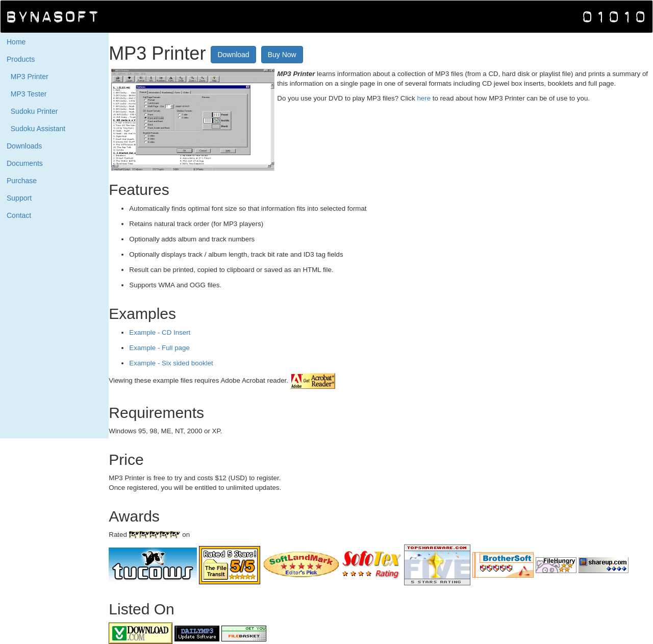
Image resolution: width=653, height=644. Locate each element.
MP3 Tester (27, 94)
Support (19, 198)
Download (233, 55)
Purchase (22, 181)
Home (16, 42)
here (424, 98)
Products (21, 59)
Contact (19, 215)
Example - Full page (159, 348)
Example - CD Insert (160, 332)
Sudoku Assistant (36, 129)
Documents (25, 163)
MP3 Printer (28, 77)
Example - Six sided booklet (171, 363)
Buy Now (282, 55)
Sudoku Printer (32, 111)
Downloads (24, 146)
